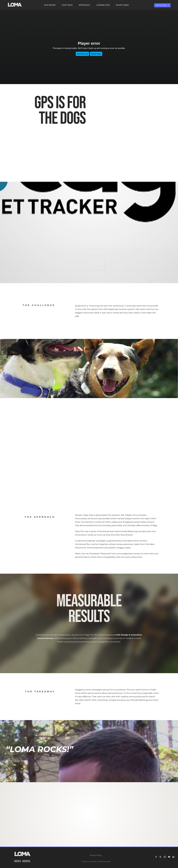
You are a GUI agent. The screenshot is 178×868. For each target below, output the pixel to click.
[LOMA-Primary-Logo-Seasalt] (15, 3)
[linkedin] (173, 857)
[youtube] (169, 857)
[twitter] (160, 857)
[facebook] (156, 857)
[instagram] (165, 857)
